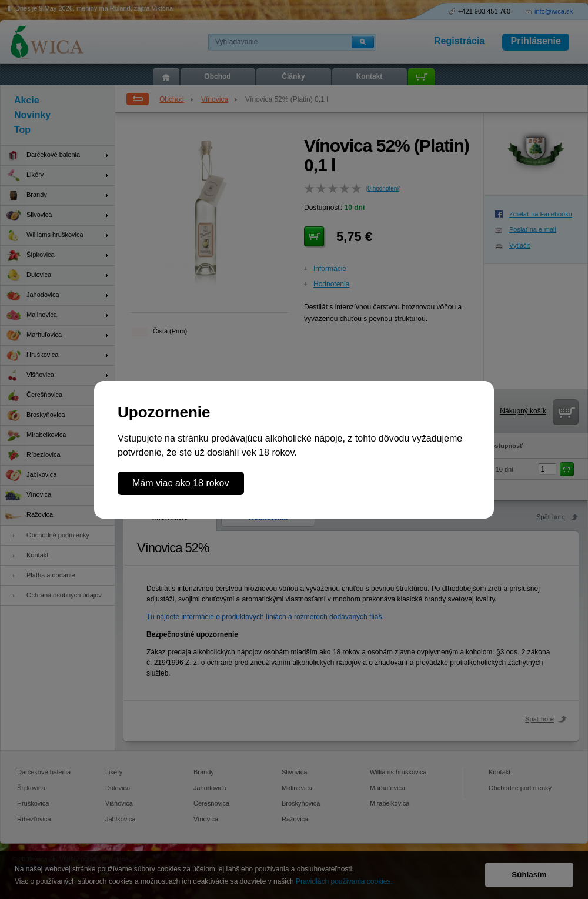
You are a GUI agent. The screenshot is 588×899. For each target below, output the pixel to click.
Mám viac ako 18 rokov (181, 483)
